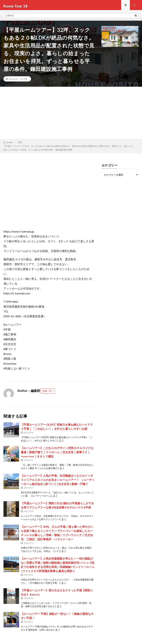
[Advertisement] (71, 115)
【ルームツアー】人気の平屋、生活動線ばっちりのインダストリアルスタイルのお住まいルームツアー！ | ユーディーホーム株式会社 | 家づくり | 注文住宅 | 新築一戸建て (58, 482)
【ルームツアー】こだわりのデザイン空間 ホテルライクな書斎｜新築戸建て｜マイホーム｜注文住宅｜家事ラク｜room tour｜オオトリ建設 (57, 454)
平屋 (25, 81)
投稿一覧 (47, 393)
